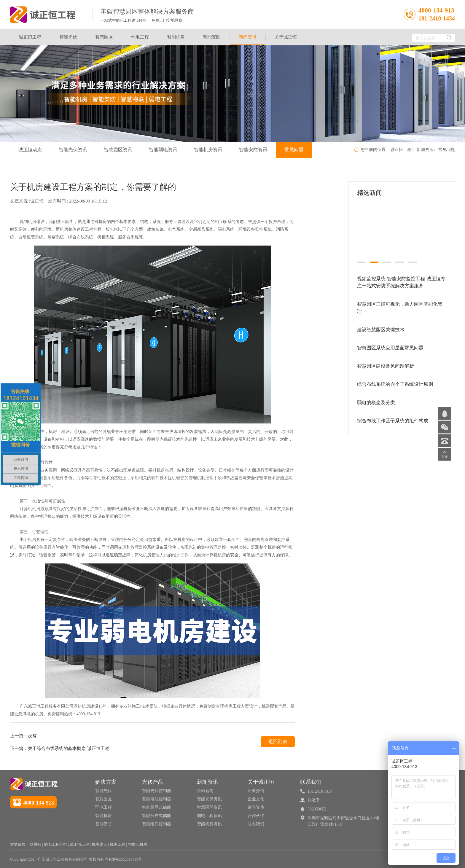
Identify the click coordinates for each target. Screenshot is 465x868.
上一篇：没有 (23, 736)
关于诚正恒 (286, 37)
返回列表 (278, 742)
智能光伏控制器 (157, 791)
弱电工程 (140, 37)
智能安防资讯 (253, 150)
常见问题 (447, 150)
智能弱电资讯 (163, 150)
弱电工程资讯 (209, 816)
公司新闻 (205, 791)
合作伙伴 (256, 816)
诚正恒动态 (30, 150)
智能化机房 (138, 844)
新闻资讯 (248, 40)
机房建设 (99, 844)
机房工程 (117, 844)
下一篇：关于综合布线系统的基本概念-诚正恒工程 (60, 748)
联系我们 (256, 824)
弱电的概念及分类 (376, 399)
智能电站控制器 (157, 799)
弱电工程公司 (55, 844)
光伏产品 (153, 782)
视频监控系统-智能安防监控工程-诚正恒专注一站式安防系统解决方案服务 (401, 279)
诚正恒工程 (30, 37)
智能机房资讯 (208, 150)
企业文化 (256, 799)
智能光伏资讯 (73, 150)
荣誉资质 (256, 807)
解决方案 (106, 782)
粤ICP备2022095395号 (124, 859)
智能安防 (212, 37)
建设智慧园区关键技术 (381, 326)
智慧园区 (104, 37)
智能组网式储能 (157, 807)
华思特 (35, 844)
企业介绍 (256, 791)
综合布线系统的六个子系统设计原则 (395, 381)
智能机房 (176, 37)
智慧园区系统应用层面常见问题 (390, 344)
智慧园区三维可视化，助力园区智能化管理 (400, 304)
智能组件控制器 (157, 824)
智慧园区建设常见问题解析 (386, 363)
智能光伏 (68, 37)
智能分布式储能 (157, 816)
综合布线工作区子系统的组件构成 (393, 417)
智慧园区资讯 (118, 150)
